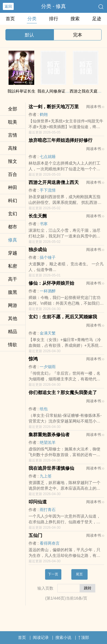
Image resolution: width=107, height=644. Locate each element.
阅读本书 (95, 107)
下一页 (53, 574)
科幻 (13, 201)
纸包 (44, 409)
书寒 (44, 224)
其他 (13, 318)
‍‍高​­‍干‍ (13, 279)
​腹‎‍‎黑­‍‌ (13, 292)
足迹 (97, 19)
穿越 (13, 253)
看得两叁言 (50, 543)
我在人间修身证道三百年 (59, 91)
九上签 (46, 476)
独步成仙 (38, 250)
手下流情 (48, 190)
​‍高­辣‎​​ (13, 148)
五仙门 (35, 535)
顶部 (84, 637)
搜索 (75, 19)
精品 (13, 332)
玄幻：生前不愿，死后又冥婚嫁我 (63, 317)
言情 (13, 135)
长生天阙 (38, 216)
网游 (13, 305)
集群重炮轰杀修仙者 (49, 435)
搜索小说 (63, 637)
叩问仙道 (38, 502)
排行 (54, 19)
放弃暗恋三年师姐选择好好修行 (60, 140)
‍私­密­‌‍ (13, 266)
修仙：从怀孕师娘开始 (51, 283)
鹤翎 (44, 114)
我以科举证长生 (21, 91)
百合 (13, 174)
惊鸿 (33, 359)
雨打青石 (48, 510)
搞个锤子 (48, 257)
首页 (10, 19)
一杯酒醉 (48, 291)
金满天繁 (48, 333)
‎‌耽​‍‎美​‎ (13, 122)
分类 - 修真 (54, 6)
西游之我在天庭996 (87, 91)
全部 (13, 109)
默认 (29, 35)
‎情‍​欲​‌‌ (13, 345)
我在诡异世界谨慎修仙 (51, 468)
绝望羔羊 (48, 442)
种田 (13, 187)
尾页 (79, 574)
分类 (32, 19)
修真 (13, 240)
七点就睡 (48, 157)
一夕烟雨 (48, 367)
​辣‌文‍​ (13, 161)
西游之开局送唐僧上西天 (54, 182)
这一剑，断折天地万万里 (54, 107)
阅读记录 (41, 637)
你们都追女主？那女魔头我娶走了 (63, 392)
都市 (13, 227)
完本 (78, 35)
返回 (8, 6)
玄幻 (13, 214)
